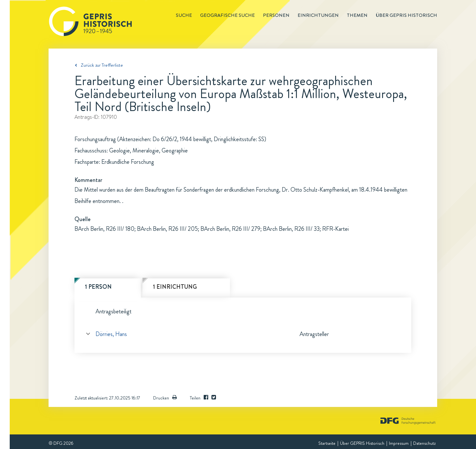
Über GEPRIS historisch (406, 15)
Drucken (165, 398)
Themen (357, 15)
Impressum (399, 443)
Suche (184, 15)
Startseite (327, 443)
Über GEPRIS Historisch (362, 443)
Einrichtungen (318, 15)
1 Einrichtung (175, 287)
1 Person (98, 287)
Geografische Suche (227, 15)
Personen (276, 15)
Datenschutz (424, 443)
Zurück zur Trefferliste (102, 65)
